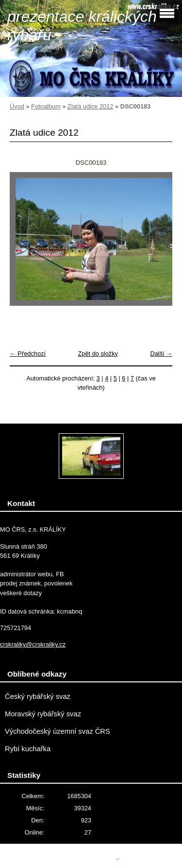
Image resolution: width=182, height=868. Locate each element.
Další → (161, 354)
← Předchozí (28, 354)
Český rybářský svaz (38, 696)
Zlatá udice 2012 (91, 106)
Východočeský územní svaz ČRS (58, 731)
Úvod (17, 106)
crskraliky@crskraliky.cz (33, 644)
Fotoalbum (46, 106)
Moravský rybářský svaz (43, 714)
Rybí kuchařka (28, 749)
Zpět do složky (98, 354)
